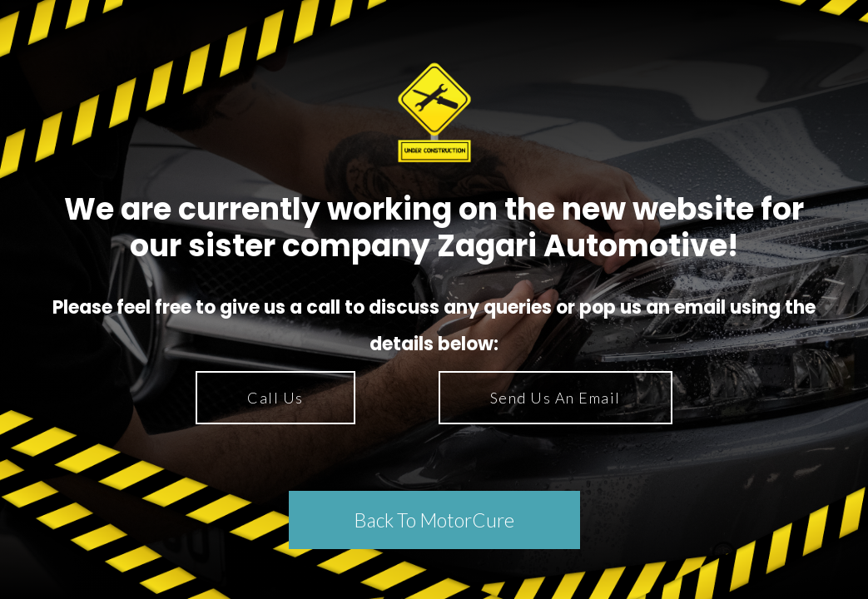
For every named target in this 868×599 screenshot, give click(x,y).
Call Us (275, 398)
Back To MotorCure (434, 520)
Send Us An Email (556, 398)
